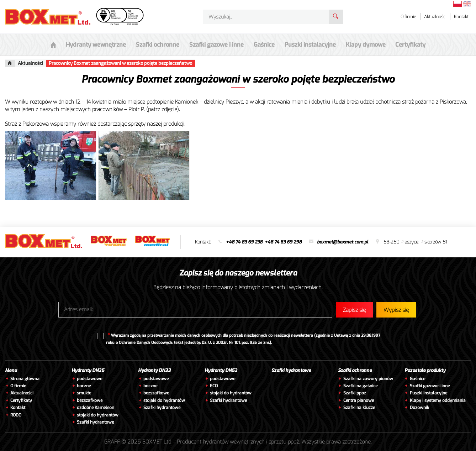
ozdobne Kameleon (96, 408)
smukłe (84, 393)
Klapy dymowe (360, 45)
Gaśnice (262, 45)
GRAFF (112, 442)
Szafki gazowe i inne (430, 386)
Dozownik (419, 408)
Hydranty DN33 (154, 371)
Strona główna (25, 379)
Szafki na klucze (359, 408)
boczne (84, 386)
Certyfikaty (403, 45)
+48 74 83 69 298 (283, 242)
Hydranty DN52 (221, 371)
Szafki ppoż (355, 393)
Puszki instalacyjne (429, 393)
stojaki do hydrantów (98, 415)
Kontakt (461, 17)
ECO (214, 386)
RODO (16, 415)
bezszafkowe (90, 400)
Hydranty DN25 (88, 371)
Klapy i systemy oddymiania (438, 400)
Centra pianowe (359, 400)
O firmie (408, 17)
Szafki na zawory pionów (368, 379)
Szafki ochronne (355, 371)
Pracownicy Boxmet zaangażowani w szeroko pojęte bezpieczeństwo (120, 63)
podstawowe (89, 379)
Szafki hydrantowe (95, 422)
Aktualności (435, 17)
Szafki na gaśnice (360, 386)
